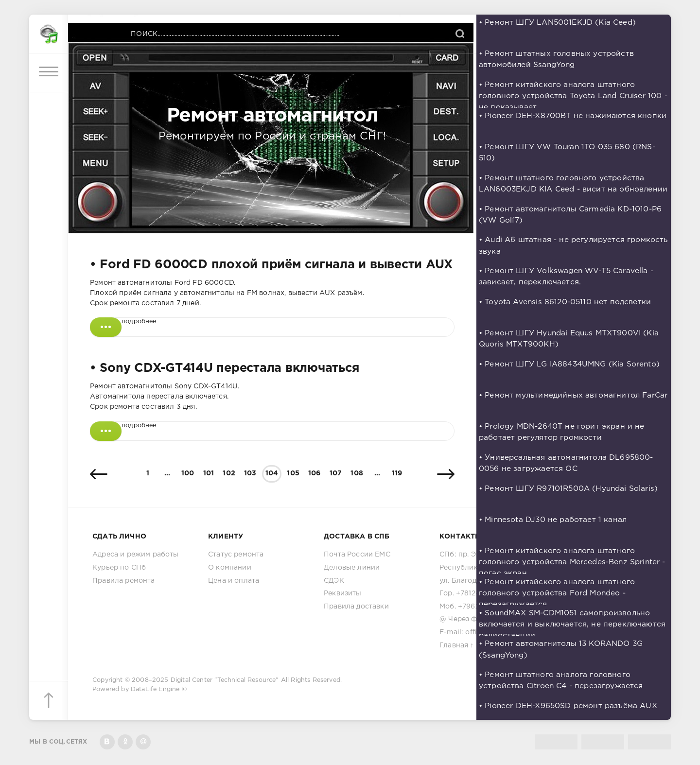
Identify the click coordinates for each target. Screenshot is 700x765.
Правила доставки (356, 607)
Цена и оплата (234, 581)
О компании (230, 568)
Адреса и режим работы (136, 555)
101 (209, 473)
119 (397, 473)
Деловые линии (352, 568)
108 (357, 473)
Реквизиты (343, 593)
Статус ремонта (236, 555)
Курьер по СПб (119, 568)
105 (293, 473)
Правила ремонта (124, 581)
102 (229, 473)
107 (336, 473)
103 (250, 473)
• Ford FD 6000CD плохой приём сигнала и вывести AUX (271, 265)
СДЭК (334, 581)
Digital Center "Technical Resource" (225, 680)
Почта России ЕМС (357, 555)
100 (188, 473)
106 (315, 473)
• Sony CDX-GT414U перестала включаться (224, 368)
